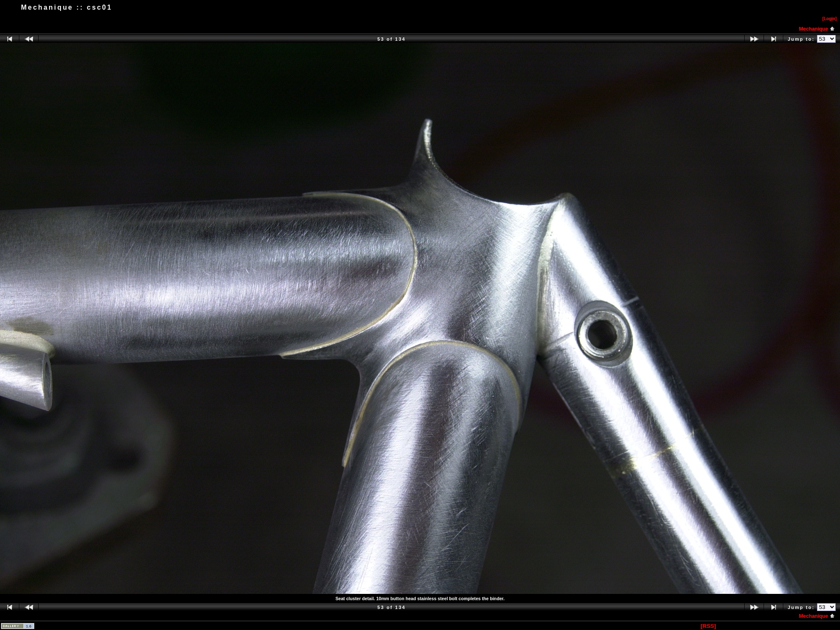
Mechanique (817, 29)
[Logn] (829, 19)
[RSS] (708, 626)
